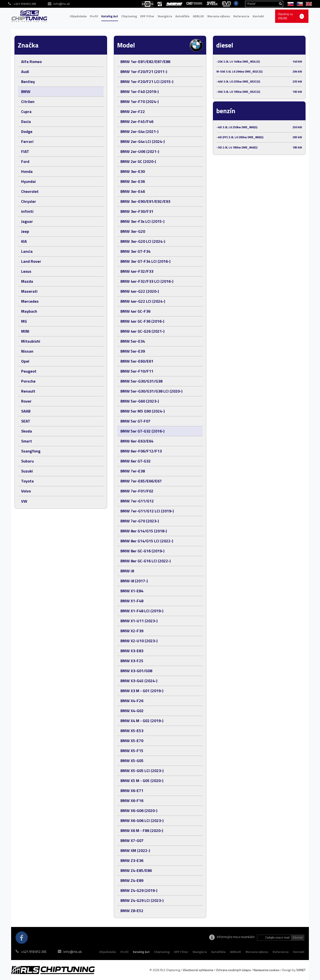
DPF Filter (147, 16)
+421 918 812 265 (34, 952)
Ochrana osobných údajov (233, 970)
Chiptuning (129, 16)
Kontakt (258, 16)
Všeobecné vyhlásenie (198, 970)
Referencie (241, 16)
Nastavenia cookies (267, 970)
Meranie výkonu (219, 16)
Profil (94, 16)
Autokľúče (182, 16)
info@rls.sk (73, 952)
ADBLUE (198, 16)
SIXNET (301, 970)
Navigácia (165, 16)
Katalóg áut (110, 16)
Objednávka (78, 16)
